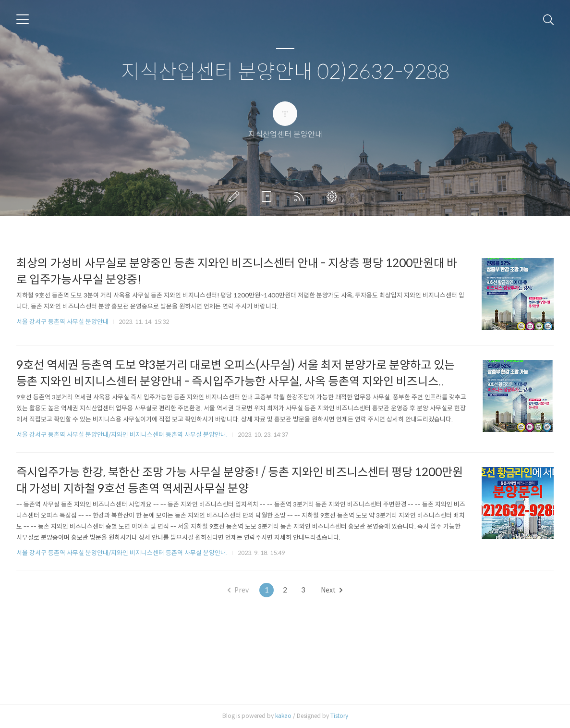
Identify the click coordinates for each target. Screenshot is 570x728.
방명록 (268, 197)
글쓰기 (236, 197)
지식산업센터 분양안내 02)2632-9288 (285, 72)
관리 (334, 197)
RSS (301, 197)
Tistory (339, 716)
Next (332, 590)
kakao (283, 716)
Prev (238, 590)
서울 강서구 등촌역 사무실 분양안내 (62, 322)
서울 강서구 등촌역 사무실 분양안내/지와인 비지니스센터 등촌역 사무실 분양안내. (122, 435)
